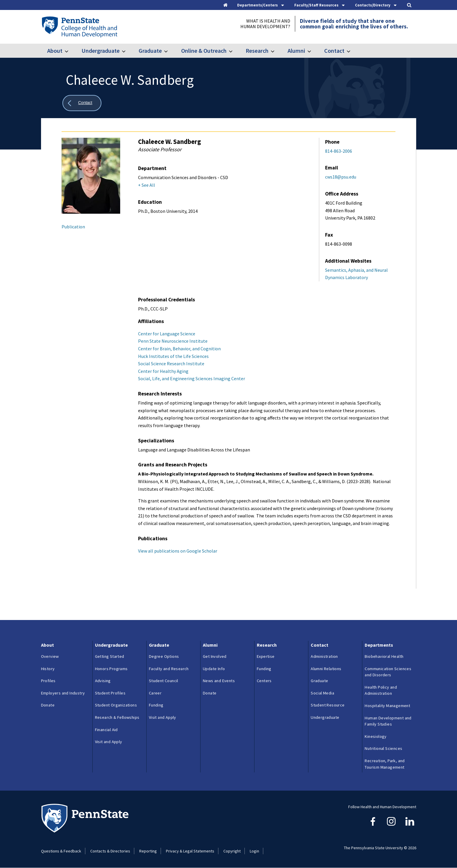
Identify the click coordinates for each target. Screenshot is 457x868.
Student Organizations (116, 705)
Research (257, 51)
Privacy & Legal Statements (190, 851)
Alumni (296, 51)
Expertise (266, 656)
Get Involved (215, 656)
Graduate (150, 51)
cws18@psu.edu (341, 177)
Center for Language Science (167, 334)
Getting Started (110, 656)
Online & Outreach (204, 51)
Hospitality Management (387, 706)
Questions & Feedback (61, 851)
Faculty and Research (169, 669)
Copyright (232, 851)
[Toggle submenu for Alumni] (313, 51)
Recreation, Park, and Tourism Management (385, 764)
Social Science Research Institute (171, 363)
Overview (50, 656)
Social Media (322, 693)
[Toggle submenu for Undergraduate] (127, 51)
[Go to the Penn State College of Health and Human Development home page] (79, 27)
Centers (264, 681)
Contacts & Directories (110, 851)
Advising (103, 681)
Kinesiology (376, 736)
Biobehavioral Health (384, 656)
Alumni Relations (326, 669)
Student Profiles (110, 693)
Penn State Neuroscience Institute (173, 341)
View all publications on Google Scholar (178, 551)
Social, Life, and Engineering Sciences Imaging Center (192, 378)
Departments (379, 645)
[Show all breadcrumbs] (82, 103)
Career (155, 693)
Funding (156, 705)
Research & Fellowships (117, 717)
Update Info (214, 669)
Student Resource (328, 705)
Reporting (148, 851)
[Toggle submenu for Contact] (352, 51)
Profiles (48, 681)
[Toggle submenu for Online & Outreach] (234, 51)
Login (254, 851)
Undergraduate (101, 51)
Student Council (164, 681)
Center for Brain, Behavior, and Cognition (179, 349)
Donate (48, 705)
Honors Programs (111, 669)
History (48, 669)
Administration (324, 656)
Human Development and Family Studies (388, 721)
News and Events (219, 681)
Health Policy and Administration (381, 690)
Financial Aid (106, 730)
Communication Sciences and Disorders (388, 672)
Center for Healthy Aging (163, 371)
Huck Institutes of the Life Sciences (173, 356)
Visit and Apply (109, 742)
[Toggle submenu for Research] (276, 51)
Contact (334, 51)
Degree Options (164, 656)
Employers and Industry (63, 693)
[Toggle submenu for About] (70, 51)
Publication (73, 227)
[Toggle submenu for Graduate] (169, 51)
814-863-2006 (339, 151)
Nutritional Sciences (383, 748)
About (55, 51)
